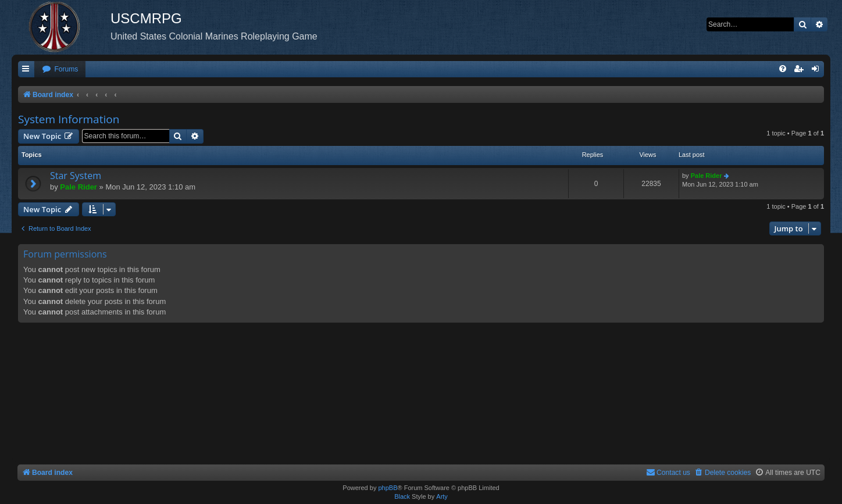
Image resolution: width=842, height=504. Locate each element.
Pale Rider (79, 187)
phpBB (388, 488)
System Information (69, 119)
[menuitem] (60, 69)
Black (402, 496)
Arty (442, 496)
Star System (76, 176)
